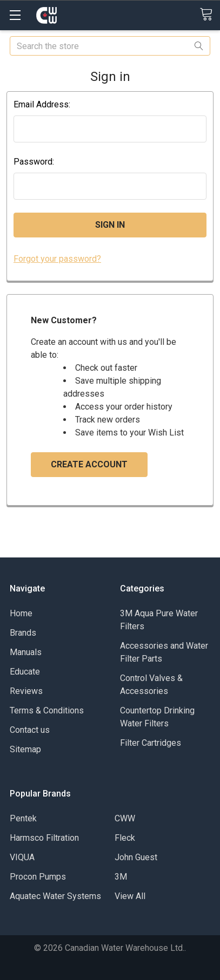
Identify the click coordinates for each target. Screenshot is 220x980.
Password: (34, 162)
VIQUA (22, 857)
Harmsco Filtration (44, 838)
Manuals (26, 652)
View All (130, 896)
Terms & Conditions (47, 710)
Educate (25, 672)
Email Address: (42, 104)
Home (21, 613)
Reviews (26, 691)
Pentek (23, 818)
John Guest (136, 857)
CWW (125, 818)
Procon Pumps (38, 877)
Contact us (30, 730)
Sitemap (25, 749)
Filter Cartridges (151, 743)
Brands (23, 633)
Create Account (89, 464)
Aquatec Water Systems (55, 896)
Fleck (125, 838)
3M (121, 877)
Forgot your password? (57, 259)
